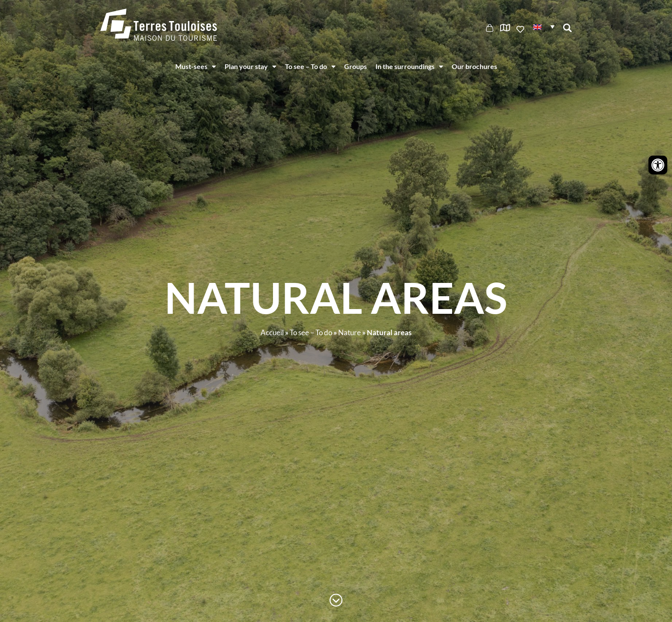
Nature (349, 332)
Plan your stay (250, 66)
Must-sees (196, 66)
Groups (355, 66)
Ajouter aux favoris (521, 29)
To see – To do (310, 66)
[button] (544, 26)
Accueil (272, 332)
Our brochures (474, 66)
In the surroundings (409, 66)
